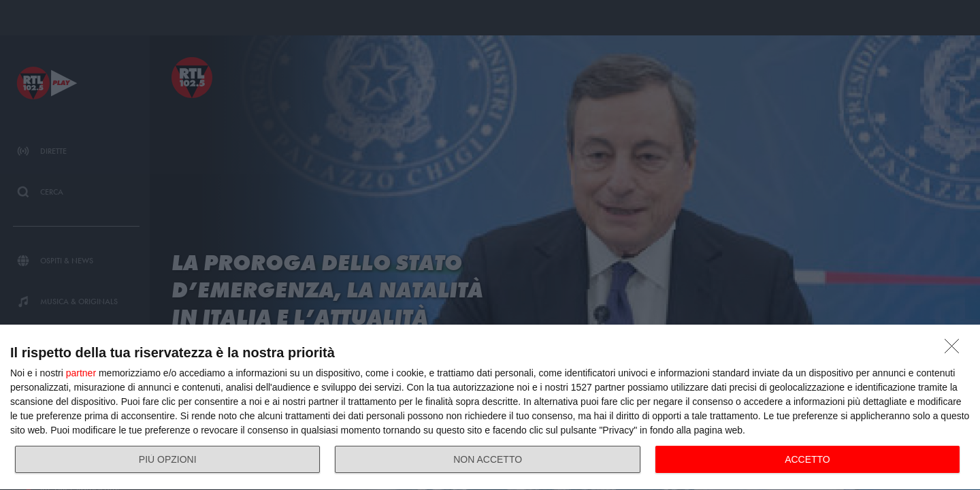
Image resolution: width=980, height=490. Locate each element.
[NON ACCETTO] (955, 350)
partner (81, 373)
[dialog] (490, 408)
